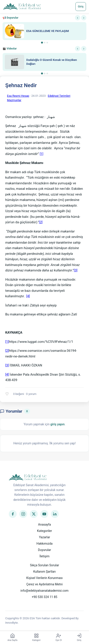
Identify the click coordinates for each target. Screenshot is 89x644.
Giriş (81, 6)
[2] (41, 222)
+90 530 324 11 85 (44, 597)
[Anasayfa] (22, 7)
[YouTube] (44, 514)
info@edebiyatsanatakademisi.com (44, 591)
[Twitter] (34, 514)
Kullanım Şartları (45, 572)
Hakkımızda (44, 544)
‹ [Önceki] (77, 18)
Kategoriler (44, 531)
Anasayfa (44, 524)
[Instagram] (23, 514)
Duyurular (44, 550)
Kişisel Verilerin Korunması (44, 578)
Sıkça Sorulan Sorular (45, 565)
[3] (76, 270)
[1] (41, 154)
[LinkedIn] (55, 514)
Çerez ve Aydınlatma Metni (44, 584)
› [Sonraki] (84, 18)
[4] (28, 296)
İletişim (44, 556)
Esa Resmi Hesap (18, 96)
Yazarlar (45, 537)
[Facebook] (13, 514)
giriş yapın (58, 424)
